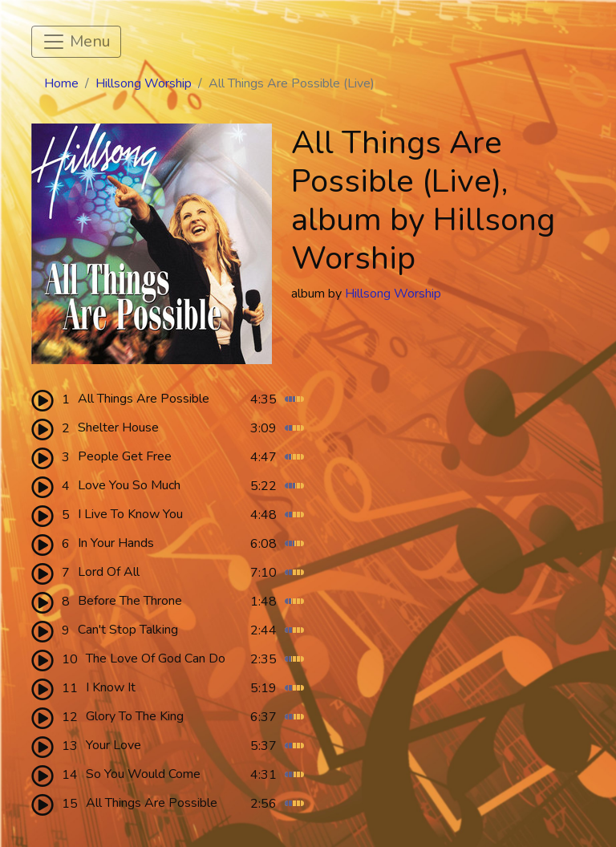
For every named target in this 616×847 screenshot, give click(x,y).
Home (61, 83)
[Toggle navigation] (76, 42)
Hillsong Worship (144, 83)
